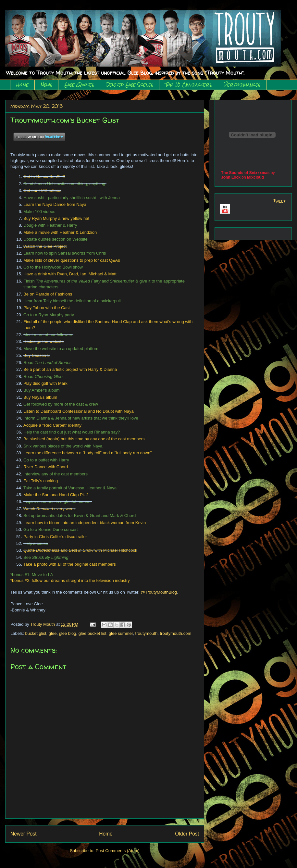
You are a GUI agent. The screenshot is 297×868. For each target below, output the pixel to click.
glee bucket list (93, 633)
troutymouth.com (175, 633)
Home (22, 85)
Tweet (279, 201)
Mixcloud (255, 177)
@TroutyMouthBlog (159, 592)
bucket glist (36, 633)
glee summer (121, 633)
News (46, 85)
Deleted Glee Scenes (130, 85)
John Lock (231, 177)
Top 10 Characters (189, 85)
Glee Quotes (79, 85)
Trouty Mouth (43, 624)
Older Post (187, 834)
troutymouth (147, 633)
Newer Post (24, 834)
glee (53, 633)
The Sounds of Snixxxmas (245, 173)
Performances (242, 85)
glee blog (68, 633)
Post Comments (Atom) (118, 851)
